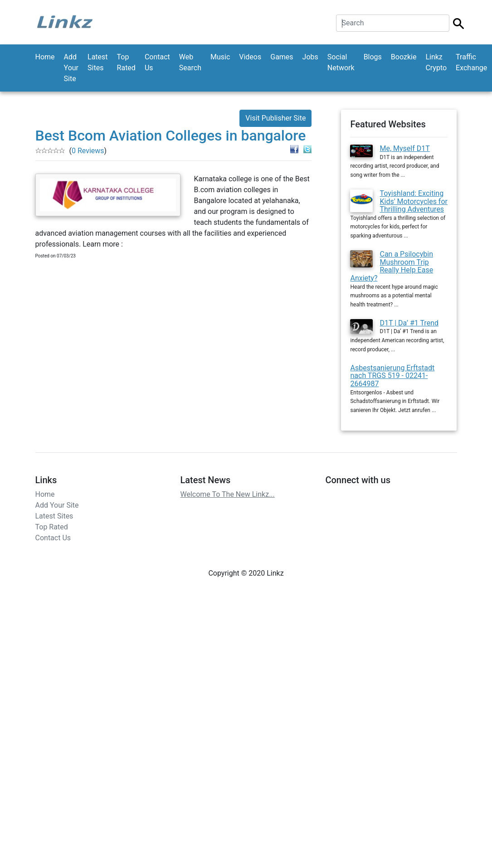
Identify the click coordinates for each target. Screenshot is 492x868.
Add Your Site (71, 68)
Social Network (341, 62)
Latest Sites (98, 62)
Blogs (373, 57)
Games (282, 57)
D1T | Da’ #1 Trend (409, 323)
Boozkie (404, 57)
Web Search (190, 62)
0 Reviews (88, 151)
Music (220, 57)
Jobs (310, 57)
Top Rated (126, 62)
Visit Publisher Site (275, 118)
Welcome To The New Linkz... (227, 494)
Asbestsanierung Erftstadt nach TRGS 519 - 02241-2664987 (392, 376)
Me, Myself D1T (404, 148)
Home (45, 57)
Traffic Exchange (471, 62)
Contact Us (157, 62)
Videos (250, 57)
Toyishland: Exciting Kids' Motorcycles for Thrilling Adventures (413, 201)
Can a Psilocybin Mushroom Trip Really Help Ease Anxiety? (392, 266)
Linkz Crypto (436, 62)
